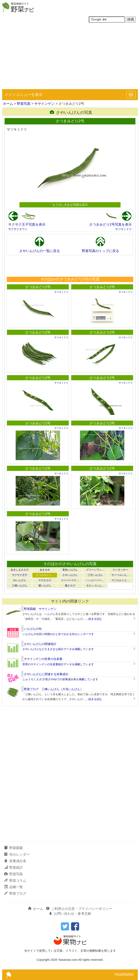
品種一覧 (14, 887)
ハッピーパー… (95, 580)
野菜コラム (15, 881)
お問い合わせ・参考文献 (70, 914)
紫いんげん (45, 586)
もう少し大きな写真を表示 (70, 205)
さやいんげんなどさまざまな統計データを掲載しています (58, 649)
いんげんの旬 (33, 629)
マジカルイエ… (120, 580)
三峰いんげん (20, 586)
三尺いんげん (95, 575)
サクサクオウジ (18, 229)
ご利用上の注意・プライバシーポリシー (79, 909)
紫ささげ (70, 586)
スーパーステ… (70, 580)
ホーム (8, 104)
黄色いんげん (70, 570)
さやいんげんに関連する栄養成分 (46, 674)
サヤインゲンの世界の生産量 (43, 659)
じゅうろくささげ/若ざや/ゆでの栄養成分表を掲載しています (60, 679)
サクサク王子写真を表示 (27, 224)
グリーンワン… (95, 570)
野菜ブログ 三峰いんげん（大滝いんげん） (54, 689)
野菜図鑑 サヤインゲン (40, 609)
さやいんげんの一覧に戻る (40, 251)
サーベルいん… (120, 575)
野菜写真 (24, 104)
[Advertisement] (70, 57)
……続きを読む (93, 619)
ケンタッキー (120, 570)
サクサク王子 (20, 575)
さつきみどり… (45, 575)
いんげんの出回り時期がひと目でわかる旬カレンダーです (58, 634)
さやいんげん (70, 575)
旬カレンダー (17, 854)
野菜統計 (14, 868)
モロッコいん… (95, 586)
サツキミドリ (124, 229)
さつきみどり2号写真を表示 (110, 224)
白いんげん (20, 580)
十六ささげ (45, 580)
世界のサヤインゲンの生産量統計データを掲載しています (58, 664)
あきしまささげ (20, 570)
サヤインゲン (44, 104)
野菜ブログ (15, 893)
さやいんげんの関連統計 (40, 644)
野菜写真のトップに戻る (100, 251)
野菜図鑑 (14, 848)
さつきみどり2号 (38, 287)
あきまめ (45, 570)
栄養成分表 (15, 861)
